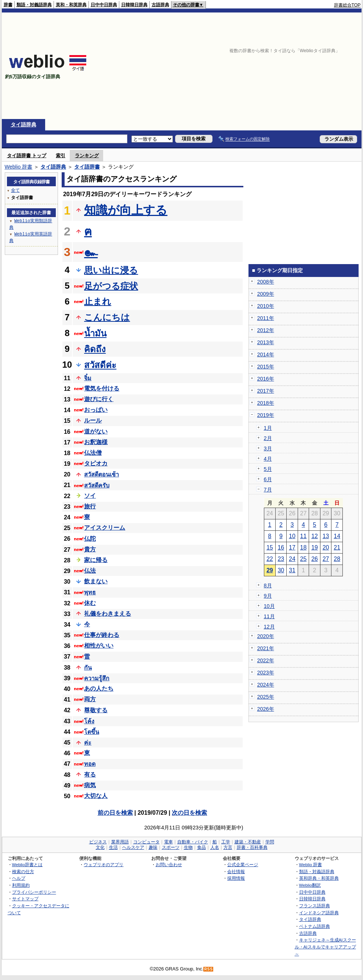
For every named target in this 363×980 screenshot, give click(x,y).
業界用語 (120, 842)
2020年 (266, 636)
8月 (268, 586)
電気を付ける (102, 388)
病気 (90, 785)
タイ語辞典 (23, 125)
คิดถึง (95, 349)
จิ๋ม (88, 378)
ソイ (90, 496)
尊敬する (96, 710)
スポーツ (171, 847)
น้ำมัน (95, 333)
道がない (96, 431)
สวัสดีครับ (97, 485)
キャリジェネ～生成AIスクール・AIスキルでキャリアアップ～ (325, 947)
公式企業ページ (243, 864)
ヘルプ (19, 878)
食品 (202, 847)
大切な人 (96, 796)
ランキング (87, 156)
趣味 (153, 847)
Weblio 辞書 (19, 167)
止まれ (98, 301)
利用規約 (21, 885)
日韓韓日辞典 (134, 5)
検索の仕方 (23, 871)
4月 (268, 459)
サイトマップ (25, 899)
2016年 (266, 379)
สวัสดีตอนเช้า (101, 474)
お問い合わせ (169, 864)
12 (315, 536)
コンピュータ (146, 842)
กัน (88, 668)
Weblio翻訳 (310, 885)
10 (292, 536)
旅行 (90, 506)
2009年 (266, 294)
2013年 (266, 342)
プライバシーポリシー (34, 892)
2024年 (266, 685)
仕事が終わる (102, 635)
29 (270, 570)
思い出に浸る (111, 270)
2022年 (266, 660)
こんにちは (107, 317)
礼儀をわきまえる (108, 614)
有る (90, 774)
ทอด (90, 764)
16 (281, 547)
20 (326, 547)
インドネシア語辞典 (319, 913)
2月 (268, 438)
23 (281, 559)
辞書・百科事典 (252, 847)
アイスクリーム (105, 528)
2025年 (266, 697)
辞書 (8, 5)
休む (90, 603)
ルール (93, 420)
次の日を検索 (189, 813)
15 (270, 547)
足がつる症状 (111, 286)
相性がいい (99, 646)
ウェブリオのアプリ (104, 864)
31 (292, 570)
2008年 (266, 282)
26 (315, 559)
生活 (113, 847)
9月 (268, 596)
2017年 (266, 391)
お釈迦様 (96, 442)
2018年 (266, 403)
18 (304, 547)
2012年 (266, 330)
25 (304, 559)
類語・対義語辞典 (34, 5)
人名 (215, 847)
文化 (100, 847)
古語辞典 (160, 5)
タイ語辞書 (87, 167)
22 (270, 559)
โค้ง (89, 721)
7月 (268, 490)
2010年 (266, 306)
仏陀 (90, 539)
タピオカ (96, 463)
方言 (228, 847)
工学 (226, 842)
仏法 (90, 571)
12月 (269, 627)
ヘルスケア (133, 847)
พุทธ (90, 592)
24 (292, 559)
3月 (268, 448)
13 (326, 536)
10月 (269, 606)
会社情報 (236, 871)
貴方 (90, 549)
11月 (269, 616)
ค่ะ (88, 743)
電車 (168, 842)
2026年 (266, 709)
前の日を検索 (115, 813)
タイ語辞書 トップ (27, 156)
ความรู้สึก (97, 678)
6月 (268, 479)
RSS (208, 969)
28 (337, 559)
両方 (90, 699)
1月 (268, 428)
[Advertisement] (286, 66)
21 (337, 547)
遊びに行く (99, 399)
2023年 (266, 673)
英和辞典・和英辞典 (319, 878)
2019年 (266, 415)
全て (15, 190)
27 (326, 559)
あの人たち (99, 689)
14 (337, 536)
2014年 (266, 354)
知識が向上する (126, 210)
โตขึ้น (92, 732)
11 (304, 536)
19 (315, 547)
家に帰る (96, 560)
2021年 (266, 648)
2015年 (266, 367)
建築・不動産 (248, 842)
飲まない (96, 581)
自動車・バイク (193, 842)
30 (281, 570)
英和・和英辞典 (71, 5)
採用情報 (236, 878)
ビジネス (98, 842)
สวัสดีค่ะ (100, 365)
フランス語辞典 (315, 906)
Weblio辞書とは (27, 864)
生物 (188, 847)
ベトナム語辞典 (315, 926)
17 (292, 547)
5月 (268, 469)
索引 (61, 156)
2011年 (266, 318)
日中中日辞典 (104, 5)
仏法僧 (93, 453)
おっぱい (96, 410)
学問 (270, 842)
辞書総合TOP (347, 5)
